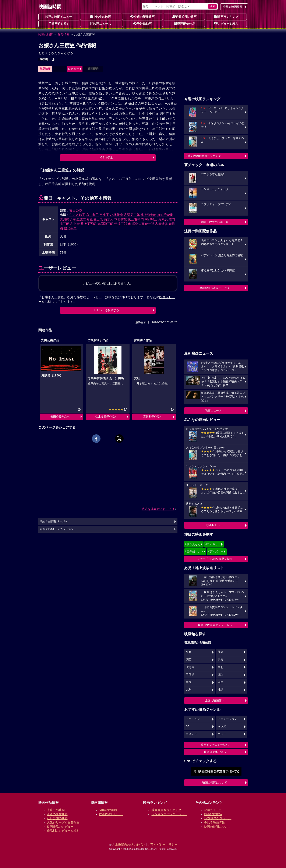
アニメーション (227, 719)
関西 (189, 660)
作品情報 (64, 35)
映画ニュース (100, 24)
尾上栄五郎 (89, 224)
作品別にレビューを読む (63, 831)
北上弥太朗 (149, 215)
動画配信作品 (184, 24)
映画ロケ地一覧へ (215, 752)
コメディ (191, 734)
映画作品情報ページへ (54, 521)
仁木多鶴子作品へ (106, 417)
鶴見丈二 (80, 219)
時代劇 (44, 59)
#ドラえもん (193, 544)
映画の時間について (215, 782)
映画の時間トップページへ (57, 529)
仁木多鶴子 (77, 215)
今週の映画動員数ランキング (203, 156)
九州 (189, 690)
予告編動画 (142, 24)
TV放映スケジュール (218, 818)
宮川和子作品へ (153, 417)
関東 (220, 652)
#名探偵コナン (194, 551)
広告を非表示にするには (158, 509)
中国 (189, 682)
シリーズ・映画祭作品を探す (215, 559)
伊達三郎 (121, 224)
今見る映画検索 (233, 7)
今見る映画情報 (214, 822)
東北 (220, 667)
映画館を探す (59, 24)
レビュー (74, 69)
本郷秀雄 (121, 219)
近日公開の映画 (184, 17)
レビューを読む (226, 24)
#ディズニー (216, 551)
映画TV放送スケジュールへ (215, 625)
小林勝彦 (117, 215)
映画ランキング (226, 17)
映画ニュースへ (215, 410)
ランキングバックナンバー (169, 814)
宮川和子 (92, 215)
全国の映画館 (108, 810)
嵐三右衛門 (136, 219)
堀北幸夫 (70, 228)
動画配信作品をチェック (215, 288)
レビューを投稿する (107, 310)
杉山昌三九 (95, 219)
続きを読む (107, 157)
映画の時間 (46, 35)
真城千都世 (165, 215)
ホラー (222, 734)
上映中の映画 (100, 17)
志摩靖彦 (161, 224)
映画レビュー (215, 525)
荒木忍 (163, 219)
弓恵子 (104, 215)
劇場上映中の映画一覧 (215, 222)
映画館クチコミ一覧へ (215, 745)
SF (188, 726)
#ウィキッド (213, 544)
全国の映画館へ (215, 700)
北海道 (190, 667)
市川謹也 (134, 224)
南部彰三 (151, 219)
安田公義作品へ (60, 417)
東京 (189, 652)
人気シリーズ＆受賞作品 (63, 822)
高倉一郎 (148, 224)
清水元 (109, 219)
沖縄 (220, 690)
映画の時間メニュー (59, 17)
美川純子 (66, 219)
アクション (193, 719)
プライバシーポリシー (163, 844)
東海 (220, 660)
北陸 (220, 675)
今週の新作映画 (142, 17)
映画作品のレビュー (60, 827)
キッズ (222, 726)
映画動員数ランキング (166, 810)
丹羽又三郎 (132, 215)
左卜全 (75, 224)
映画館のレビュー (111, 814)
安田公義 (76, 210)
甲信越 (190, 675)
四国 (220, 682)
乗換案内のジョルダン (130, 844)
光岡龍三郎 (105, 224)
